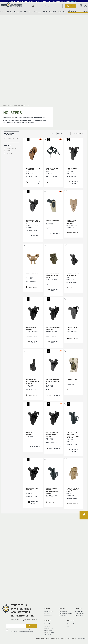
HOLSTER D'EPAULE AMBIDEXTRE (52, 169)
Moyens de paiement (49, 633)
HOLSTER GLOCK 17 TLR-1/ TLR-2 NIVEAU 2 (53, 382)
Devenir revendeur (80, 614)
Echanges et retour (49, 628)
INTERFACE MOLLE (32, 274)
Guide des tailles (71, 624)
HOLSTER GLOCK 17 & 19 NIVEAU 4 (33, 169)
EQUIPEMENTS (11, 106)
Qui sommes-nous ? (22, 12)
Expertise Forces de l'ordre (66, 614)
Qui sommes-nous (49, 611)
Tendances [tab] (9, 134)
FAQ (68, 626)
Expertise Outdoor (64, 616)
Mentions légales (40, 639)
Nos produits (6, 12)
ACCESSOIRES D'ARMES (19, 106)
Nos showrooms (79, 611)
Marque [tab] (7, 146)
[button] (25, 139)
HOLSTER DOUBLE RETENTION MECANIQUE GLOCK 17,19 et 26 (73, 435)
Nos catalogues (49, 12)
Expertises (36, 12)
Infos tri (74, 639)
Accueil (5, 106)
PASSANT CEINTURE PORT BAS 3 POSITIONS (73, 222)
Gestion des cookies (65, 639)
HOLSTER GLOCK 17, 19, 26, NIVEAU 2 (73, 275)
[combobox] (46, 6)
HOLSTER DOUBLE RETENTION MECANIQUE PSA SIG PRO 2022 (53, 491)
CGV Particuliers (48, 635)
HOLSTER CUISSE (72, 380)
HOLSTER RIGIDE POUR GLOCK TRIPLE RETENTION (32, 382)
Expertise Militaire (64, 611)
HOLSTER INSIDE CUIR (53, 220)
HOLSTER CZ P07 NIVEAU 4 (31, 329)
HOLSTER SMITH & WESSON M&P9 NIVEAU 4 (52, 434)
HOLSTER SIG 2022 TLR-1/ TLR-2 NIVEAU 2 (33, 222)
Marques (62, 12)
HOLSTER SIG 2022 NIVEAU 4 (32, 489)
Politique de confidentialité (53, 639)
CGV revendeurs (79, 616)
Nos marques (48, 614)
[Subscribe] (31, 626)
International (47, 626)
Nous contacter (48, 616)
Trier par (53, 134)
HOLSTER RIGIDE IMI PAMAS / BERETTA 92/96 (53, 276)
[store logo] (15, 5)
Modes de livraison (49, 624)
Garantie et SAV (48, 630)
